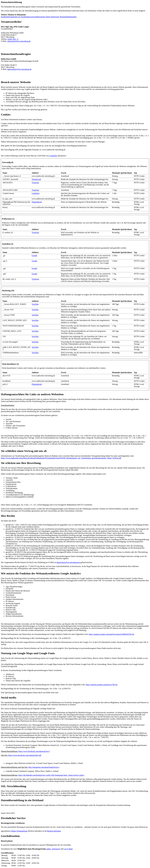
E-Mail (68, 849)
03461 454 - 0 (13, 39)
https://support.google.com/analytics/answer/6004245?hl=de (111, 634)
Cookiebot (53, 156)
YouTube (35, 304)
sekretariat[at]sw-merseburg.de (19, 41)
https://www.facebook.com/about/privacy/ (34, 751)
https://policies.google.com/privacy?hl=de (102, 685)
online (49, 849)
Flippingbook (37, 202)
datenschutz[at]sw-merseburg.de (19, 69)
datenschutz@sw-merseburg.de (68, 562)
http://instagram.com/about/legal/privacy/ (44, 767)
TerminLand (36, 179)
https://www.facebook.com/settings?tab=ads (25, 755)
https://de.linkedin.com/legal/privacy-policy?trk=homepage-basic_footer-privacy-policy (51, 775)
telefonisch (56, 849)
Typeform (35, 183)
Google (34, 256)
